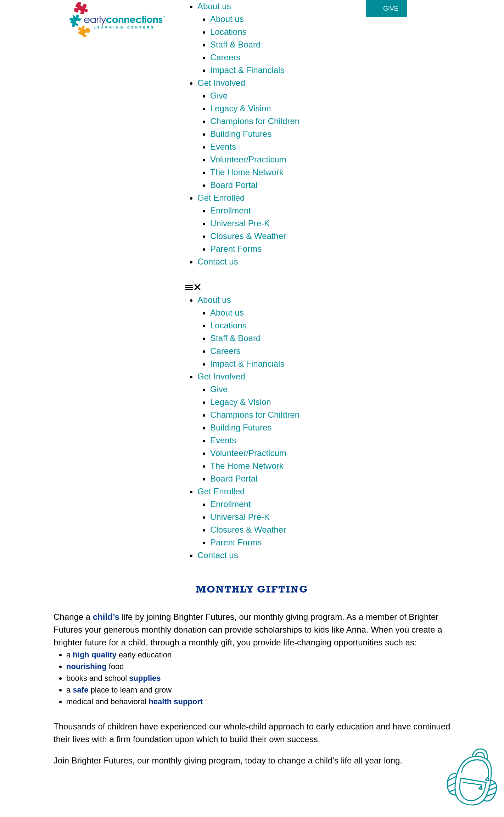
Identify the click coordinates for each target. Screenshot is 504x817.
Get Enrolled (221, 198)
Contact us (218, 262)
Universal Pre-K (240, 223)
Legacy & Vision (241, 108)
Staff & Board (235, 45)
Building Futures (241, 134)
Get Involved (221, 83)
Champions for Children (255, 121)
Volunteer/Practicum (248, 159)
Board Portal (234, 185)
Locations (228, 32)
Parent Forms (236, 249)
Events (223, 147)
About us (214, 6)
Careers (225, 57)
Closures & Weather (248, 236)
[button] (252, 287)
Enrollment (231, 210)
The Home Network (247, 172)
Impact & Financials (247, 70)
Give (219, 96)
